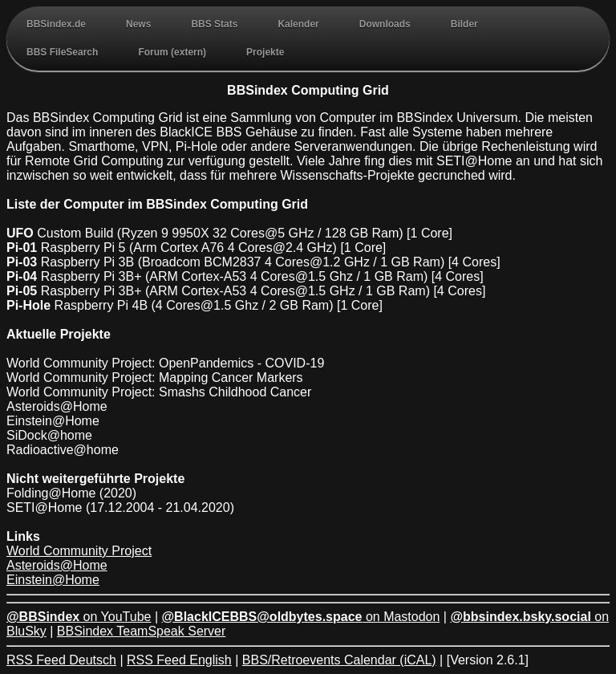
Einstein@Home (53, 580)
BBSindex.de (56, 24)
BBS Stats (214, 24)
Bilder (464, 24)
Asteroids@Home (57, 565)
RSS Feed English (179, 660)
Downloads (385, 24)
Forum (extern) (172, 52)
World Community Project (79, 551)
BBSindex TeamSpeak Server (141, 631)
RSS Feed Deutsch (61, 660)
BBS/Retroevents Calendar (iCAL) (339, 660)
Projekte (265, 52)
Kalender (298, 24)
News (138, 24)
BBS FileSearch (62, 52)
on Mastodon (301, 617)
